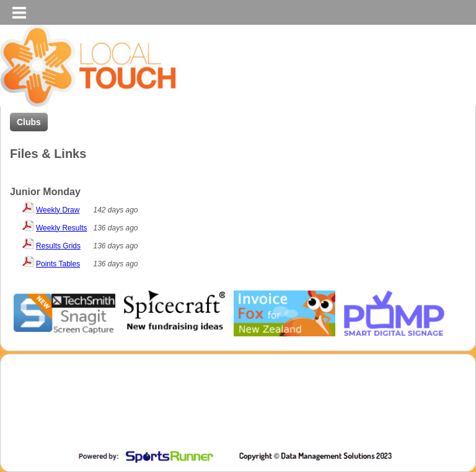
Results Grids (58, 246)
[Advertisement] (235, 413)
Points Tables (58, 264)
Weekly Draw (58, 210)
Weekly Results (61, 228)
